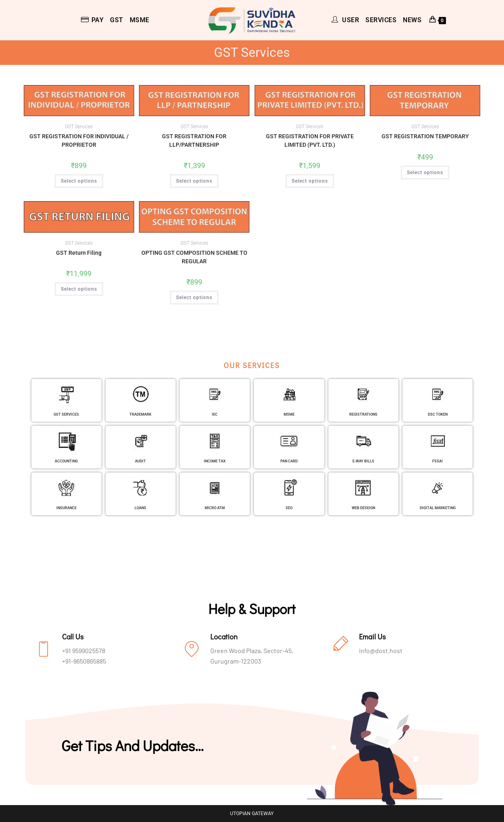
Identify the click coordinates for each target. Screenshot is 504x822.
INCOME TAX (215, 461)
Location (224, 637)
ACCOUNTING (66, 461)
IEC (215, 414)
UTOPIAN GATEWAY (252, 814)
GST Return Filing (79, 253)
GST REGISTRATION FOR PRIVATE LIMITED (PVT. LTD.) (310, 140)
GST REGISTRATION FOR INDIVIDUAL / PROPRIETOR (79, 140)
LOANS (140, 508)
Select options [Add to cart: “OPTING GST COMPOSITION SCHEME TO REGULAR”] (194, 298)
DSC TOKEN (438, 414)
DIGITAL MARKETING (438, 508)
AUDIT (141, 461)
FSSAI (438, 461)
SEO (289, 508)
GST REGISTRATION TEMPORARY (425, 136)
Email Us (372, 637)
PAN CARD (289, 461)
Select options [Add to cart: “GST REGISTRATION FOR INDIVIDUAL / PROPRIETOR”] (79, 181)
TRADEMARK (140, 414)
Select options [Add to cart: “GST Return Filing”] (79, 289)
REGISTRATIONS (363, 414)
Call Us (73, 637)
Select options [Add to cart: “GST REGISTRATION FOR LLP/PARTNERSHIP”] (194, 181)
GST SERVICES (66, 414)
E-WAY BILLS (363, 461)
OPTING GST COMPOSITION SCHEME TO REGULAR (194, 257)
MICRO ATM (215, 508)
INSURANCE (66, 508)
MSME (289, 414)
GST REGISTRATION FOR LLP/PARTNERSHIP (194, 140)
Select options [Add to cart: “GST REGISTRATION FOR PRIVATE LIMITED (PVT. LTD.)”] (310, 181)
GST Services (79, 127)
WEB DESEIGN (363, 508)
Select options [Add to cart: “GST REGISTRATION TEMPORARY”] (425, 173)
